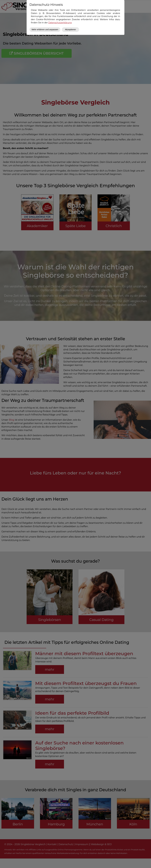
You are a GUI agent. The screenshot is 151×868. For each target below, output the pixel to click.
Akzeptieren (70, 30)
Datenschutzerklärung (60, 23)
